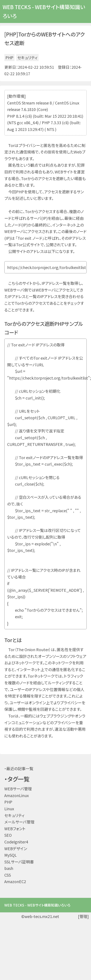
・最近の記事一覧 (19, 768)
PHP (9, 57)
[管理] (83, 916)
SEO (8, 835)
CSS (8, 875)
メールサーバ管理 (19, 822)
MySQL (11, 855)
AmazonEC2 (15, 881)
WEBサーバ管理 (18, 789)
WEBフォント (15, 828)
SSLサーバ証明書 (19, 862)
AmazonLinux (17, 795)
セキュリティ (27, 57)
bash (9, 868)
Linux (9, 809)
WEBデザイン (16, 848)
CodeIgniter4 (16, 842)
